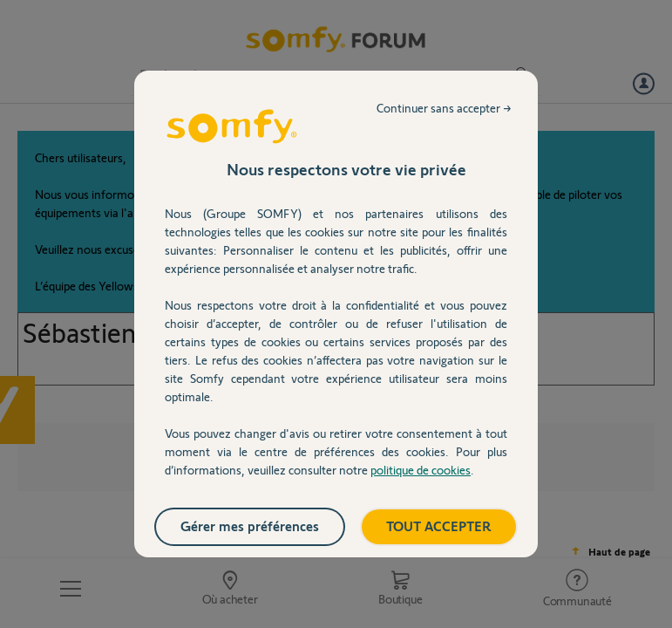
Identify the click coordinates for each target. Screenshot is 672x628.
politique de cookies (421, 470)
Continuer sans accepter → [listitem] (444, 108)
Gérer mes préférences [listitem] (250, 526)
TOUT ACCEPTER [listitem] (439, 526)
